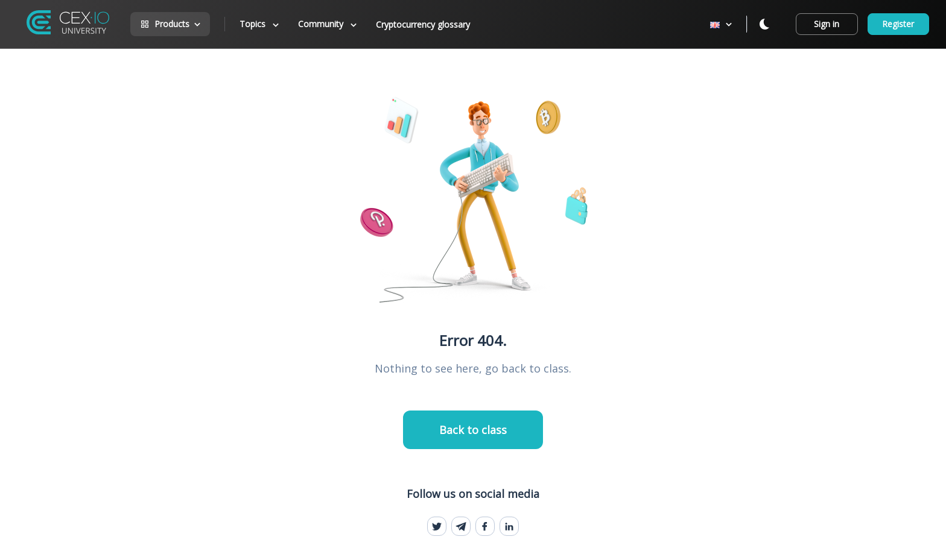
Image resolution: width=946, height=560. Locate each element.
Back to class (473, 430)
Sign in (827, 24)
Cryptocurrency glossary (423, 24)
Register (898, 24)
